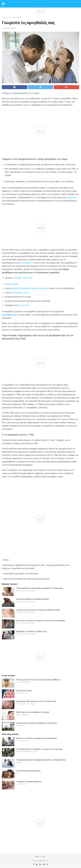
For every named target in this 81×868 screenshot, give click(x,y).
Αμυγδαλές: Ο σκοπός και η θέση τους (32, 631)
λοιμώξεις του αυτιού (22, 278)
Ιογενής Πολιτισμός (24, 691)
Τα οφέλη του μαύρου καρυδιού (29, 782)
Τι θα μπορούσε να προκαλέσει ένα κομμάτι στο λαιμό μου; (40, 588)
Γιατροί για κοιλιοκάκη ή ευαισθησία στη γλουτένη (37, 723)
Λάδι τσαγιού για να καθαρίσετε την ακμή (33, 712)
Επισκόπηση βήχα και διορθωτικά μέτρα (33, 599)
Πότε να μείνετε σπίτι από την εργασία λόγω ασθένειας (38, 680)
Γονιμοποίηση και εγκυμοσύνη (28, 771)
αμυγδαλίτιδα (17, 288)
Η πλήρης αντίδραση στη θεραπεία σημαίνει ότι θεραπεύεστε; (41, 760)
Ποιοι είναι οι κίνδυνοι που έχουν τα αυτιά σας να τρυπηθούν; (41, 621)
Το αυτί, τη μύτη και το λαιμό (12, 17)
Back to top (41, 857)
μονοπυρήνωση (27, 263)
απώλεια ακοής (12, 284)
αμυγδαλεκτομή (9, 315)
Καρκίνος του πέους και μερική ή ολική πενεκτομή (36, 738)
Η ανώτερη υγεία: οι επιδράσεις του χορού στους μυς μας (39, 749)
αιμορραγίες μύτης (20, 293)
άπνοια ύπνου (24, 305)
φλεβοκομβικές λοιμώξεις (37, 288)
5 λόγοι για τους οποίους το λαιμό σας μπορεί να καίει (38, 610)
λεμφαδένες (71, 197)
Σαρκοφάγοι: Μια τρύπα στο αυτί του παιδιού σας (36, 701)
